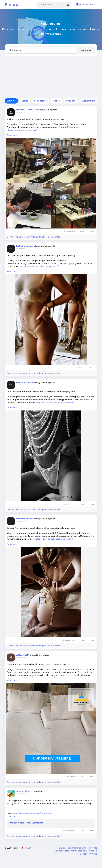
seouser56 (22, 791)
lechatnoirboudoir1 (26, 246)
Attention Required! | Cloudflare (26, 823)
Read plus (12, 135)
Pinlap (12, 5)
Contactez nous (80, 851)
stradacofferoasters (27, 110)
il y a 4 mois (21, 521)
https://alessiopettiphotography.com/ (40, 266)
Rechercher (86, 50)
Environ (62, 848)
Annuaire (93, 854)
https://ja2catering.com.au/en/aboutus (33, 814)
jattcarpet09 (23, 655)
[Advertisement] (51, 77)
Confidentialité (62, 851)
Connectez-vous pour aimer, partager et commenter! (34, 237)
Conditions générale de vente (82, 848)
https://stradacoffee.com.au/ (22, 130)
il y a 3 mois (21, 112)
